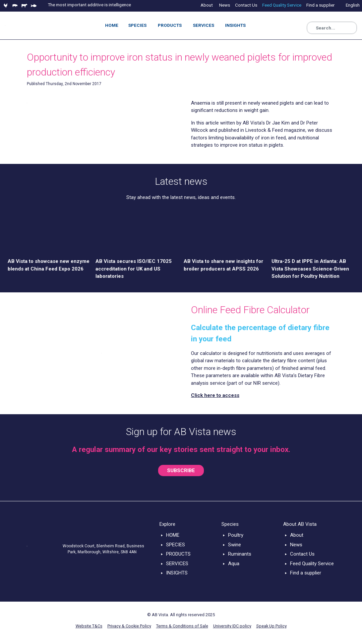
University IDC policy (232, 626)
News (296, 545)
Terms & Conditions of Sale (182, 626)
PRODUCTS (178, 554)
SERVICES (177, 564)
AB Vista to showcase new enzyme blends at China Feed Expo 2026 (49, 265)
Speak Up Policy (271, 626)
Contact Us (302, 554)
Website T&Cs (89, 626)
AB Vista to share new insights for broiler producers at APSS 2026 (223, 265)
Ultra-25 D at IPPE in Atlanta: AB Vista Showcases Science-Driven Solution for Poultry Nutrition (310, 269)
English (353, 5)
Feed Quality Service (312, 564)
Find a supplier (306, 573)
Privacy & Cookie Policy (129, 626)
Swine (235, 545)
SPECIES (176, 545)
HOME (173, 535)
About (297, 535)
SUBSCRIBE (181, 471)
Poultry (236, 535)
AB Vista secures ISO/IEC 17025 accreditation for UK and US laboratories (134, 269)
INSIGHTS (177, 573)
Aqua (234, 564)
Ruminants (240, 554)
